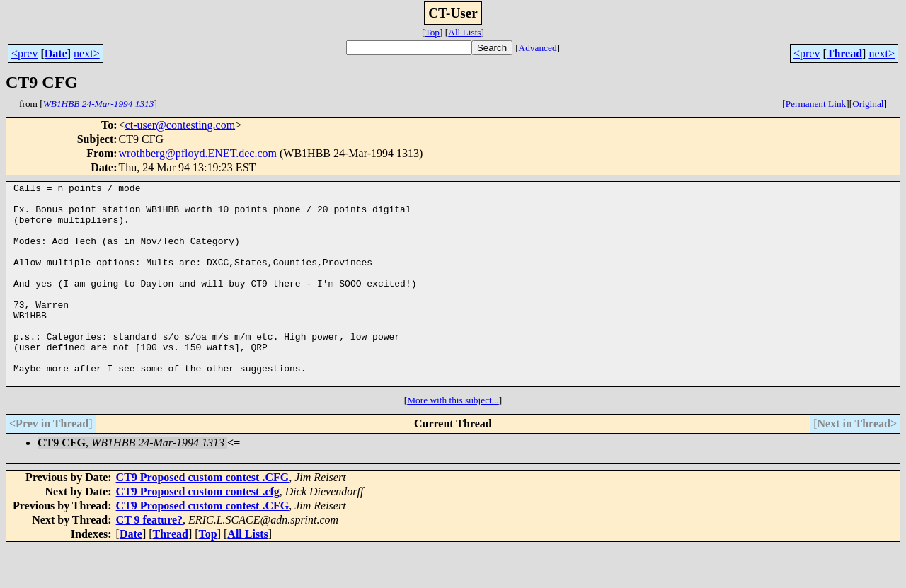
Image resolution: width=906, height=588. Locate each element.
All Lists (464, 32)
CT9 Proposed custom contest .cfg (198, 532)
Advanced (538, 48)
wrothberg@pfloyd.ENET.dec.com (198, 153)
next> (87, 53)
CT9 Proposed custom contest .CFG (203, 518)
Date (56, 53)
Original (868, 104)
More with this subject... (453, 440)
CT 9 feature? (150, 560)
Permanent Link (816, 104)
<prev (24, 53)
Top (432, 32)
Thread (844, 53)
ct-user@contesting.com (180, 125)
